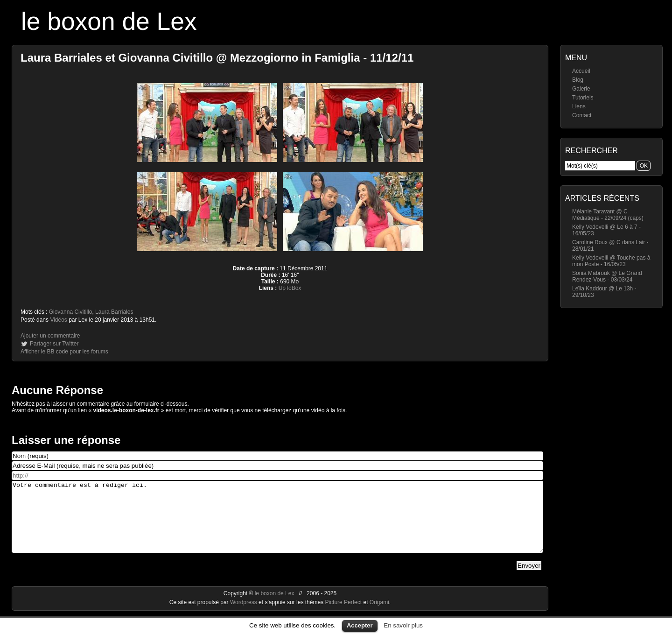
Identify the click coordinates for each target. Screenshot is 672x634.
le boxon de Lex (109, 21)
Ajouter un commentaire (50, 336)
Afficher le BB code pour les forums (64, 352)
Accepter (360, 625)
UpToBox (290, 288)
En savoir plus (403, 625)
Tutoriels (583, 98)
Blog (578, 80)
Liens (579, 106)
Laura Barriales (114, 312)
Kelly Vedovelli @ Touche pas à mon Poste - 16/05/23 (611, 261)
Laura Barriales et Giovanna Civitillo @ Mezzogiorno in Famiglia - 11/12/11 (217, 58)
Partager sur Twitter (54, 344)
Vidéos (58, 320)
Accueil (581, 71)
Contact (582, 115)
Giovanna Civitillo (71, 312)
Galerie (581, 89)
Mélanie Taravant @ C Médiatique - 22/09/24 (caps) (608, 215)
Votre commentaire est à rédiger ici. (277, 524)
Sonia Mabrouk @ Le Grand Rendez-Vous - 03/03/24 (607, 276)
